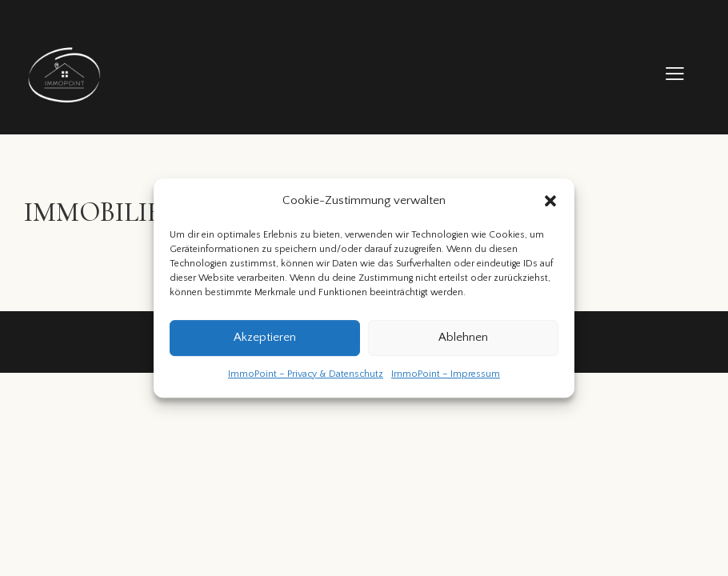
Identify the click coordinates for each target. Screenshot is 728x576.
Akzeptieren (265, 338)
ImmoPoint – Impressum (446, 374)
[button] (550, 202)
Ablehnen (463, 338)
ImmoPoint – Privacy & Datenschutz (306, 374)
